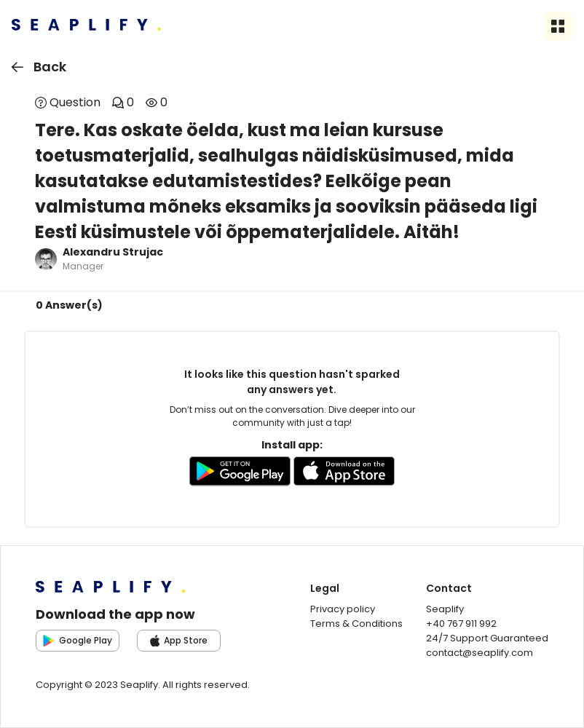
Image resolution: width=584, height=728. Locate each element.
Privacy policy (343, 609)
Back (36, 67)
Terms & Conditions (356, 624)
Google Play (78, 640)
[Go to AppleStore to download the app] (344, 474)
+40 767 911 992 (461, 624)
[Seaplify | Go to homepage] (86, 27)
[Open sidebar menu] (558, 26)
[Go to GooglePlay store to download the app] (240, 474)
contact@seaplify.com (480, 653)
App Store (179, 640)
